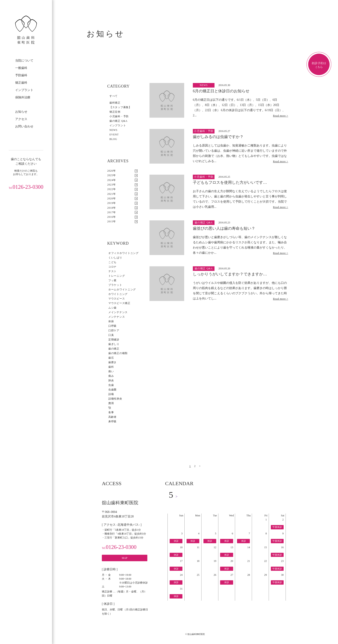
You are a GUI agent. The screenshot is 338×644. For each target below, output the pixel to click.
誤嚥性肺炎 (115, 399)
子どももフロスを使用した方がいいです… (230, 182)
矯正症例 (115, 112)
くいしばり (115, 258)
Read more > (281, 116)
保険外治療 (23, 97)
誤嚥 (111, 394)
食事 (111, 412)
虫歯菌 (112, 390)
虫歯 (111, 385)
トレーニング (117, 276)
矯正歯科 (21, 83)
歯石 (111, 358)
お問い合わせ (24, 126)
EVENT (114, 135)
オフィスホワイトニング (123, 253)
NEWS (113, 130)
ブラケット (115, 285)
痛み (111, 376)
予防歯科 (21, 75)
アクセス (21, 119)
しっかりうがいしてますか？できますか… (230, 274)
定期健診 (114, 340)
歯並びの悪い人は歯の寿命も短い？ (224, 228)
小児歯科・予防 (119, 116)
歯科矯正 (115, 103)
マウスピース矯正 (119, 303)
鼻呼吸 (112, 421)
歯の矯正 (114, 349)
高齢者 (112, 417)
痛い (111, 371)
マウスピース (117, 299)
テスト (112, 271)
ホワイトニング (118, 294)
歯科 (111, 367)
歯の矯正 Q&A (118, 121)
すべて (114, 96)
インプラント (24, 90)
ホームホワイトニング (122, 289)
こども (112, 262)
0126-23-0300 (26, 187)
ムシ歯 (112, 308)
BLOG (113, 139)
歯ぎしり (114, 344)
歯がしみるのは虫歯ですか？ (218, 137)
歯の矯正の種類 (118, 353)
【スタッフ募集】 (120, 107)
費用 (111, 403)
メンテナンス (117, 317)
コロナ (112, 267)
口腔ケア (114, 330)
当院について (24, 61)
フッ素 (112, 280)
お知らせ (21, 112)
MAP (125, 558)
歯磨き (112, 362)
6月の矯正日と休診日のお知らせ (221, 91)
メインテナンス (118, 312)
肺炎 (111, 381)
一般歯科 (21, 68)
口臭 (111, 335)
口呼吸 (112, 326)
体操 (111, 321)
